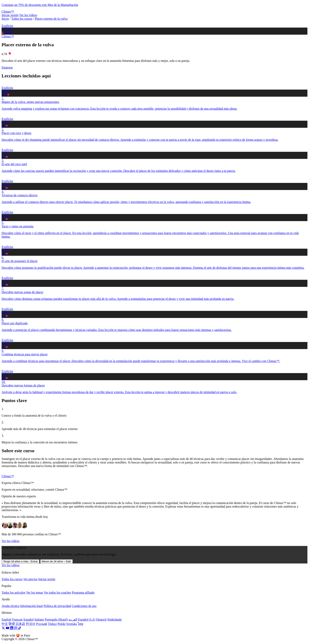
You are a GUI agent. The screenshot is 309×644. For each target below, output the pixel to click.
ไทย (80, 624)
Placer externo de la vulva (51, 19)
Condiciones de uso (84, 606)
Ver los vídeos (28, 15)
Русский (42, 624)
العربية (73, 619)
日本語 (20, 624)
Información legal (31, 606)
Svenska (71, 624)
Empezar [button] (7, 67)
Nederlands (114, 619)
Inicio (5, 19)
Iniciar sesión (10, 15)
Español (29, 619)
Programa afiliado (83, 593)
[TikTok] (20, 629)
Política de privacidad (57, 606)
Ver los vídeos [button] (11, 565)
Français (17, 619)
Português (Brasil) (56, 619)
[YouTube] (8, 629)
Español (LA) (87, 619)
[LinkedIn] (12, 629)
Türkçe (52, 624)
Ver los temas (34, 593)
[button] (154, 96)
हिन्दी (12, 624)
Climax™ (8, 36)
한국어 (31, 624)
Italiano (39, 619)
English (6, 619)
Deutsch (101, 619)
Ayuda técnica (10, 606)
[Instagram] (16, 629)
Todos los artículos (13, 593)
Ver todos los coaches (57, 593)
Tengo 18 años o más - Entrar (20, 561)
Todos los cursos (22, 19)
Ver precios (30, 579)
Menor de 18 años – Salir (56, 561)
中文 (5, 624)
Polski (61, 624)
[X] (4, 629)
